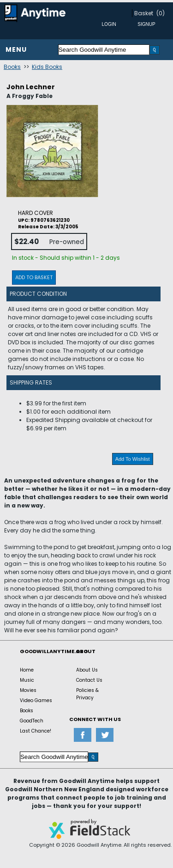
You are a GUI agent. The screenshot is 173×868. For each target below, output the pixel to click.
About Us (87, 670)
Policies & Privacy (87, 694)
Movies (28, 690)
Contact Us (89, 680)
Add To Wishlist (133, 459)
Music (27, 680)
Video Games (36, 700)
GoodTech (32, 721)
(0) (161, 13)
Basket (144, 13)
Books (12, 67)
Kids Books (47, 67)
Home (27, 670)
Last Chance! (36, 731)
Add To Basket (34, 277)
